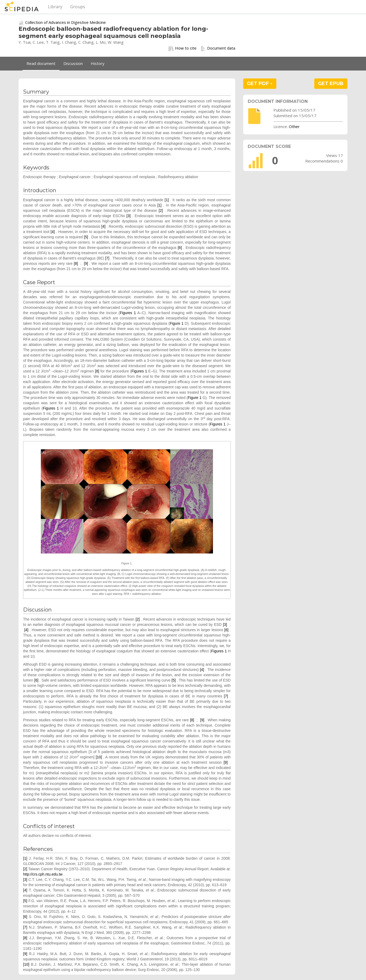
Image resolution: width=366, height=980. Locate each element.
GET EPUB (331, 84)
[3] (129, 216)
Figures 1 (128, 313)
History (98, 63)
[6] (180, 248)
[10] (99, 757)
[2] (161, 210)
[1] (167, 200)
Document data (218, 48)
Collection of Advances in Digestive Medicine (66, 22)
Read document (41, 63)
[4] (103, 226)
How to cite (182, 48)
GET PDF (260, 84)
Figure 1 (177, 323)
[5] (86, 237)
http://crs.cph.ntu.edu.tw (43, 874)
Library (55, 7)
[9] (86, 263)
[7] (107, 258)
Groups (78, 7)
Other (294, 126)
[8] (76, 263)
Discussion (73, 63)
